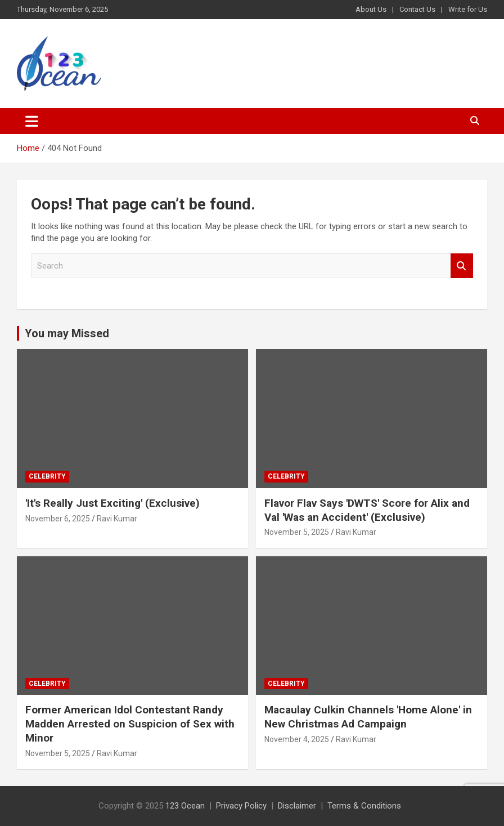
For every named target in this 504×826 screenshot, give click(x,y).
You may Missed (67, 333)
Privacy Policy (241, 806)
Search (462, 266)
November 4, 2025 (297, 739)
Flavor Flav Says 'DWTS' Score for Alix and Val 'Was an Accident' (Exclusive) (367, 510)
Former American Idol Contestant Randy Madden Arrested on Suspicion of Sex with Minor (130, 724)
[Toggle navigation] (32, 121)
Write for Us (468, 9)
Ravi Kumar (117, 519)
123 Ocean (185, 806)
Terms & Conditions (364, 806)
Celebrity (47, 476)
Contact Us (417, 9)
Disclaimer (297, 806)
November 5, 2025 (297, 532)
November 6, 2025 (58, 519)
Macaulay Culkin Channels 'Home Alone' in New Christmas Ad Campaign (368, 717)
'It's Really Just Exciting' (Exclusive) (112, 503)
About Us (371, 9)
